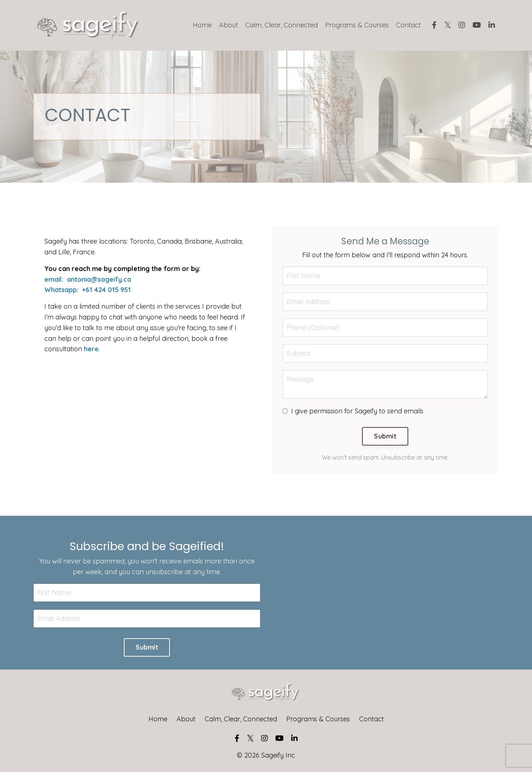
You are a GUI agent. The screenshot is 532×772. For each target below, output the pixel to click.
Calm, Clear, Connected (282, 25)
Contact (408, 25)
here (91, 349)
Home (202, 25)
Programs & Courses (357, 25)
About (229, 25)
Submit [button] (385, 436)
